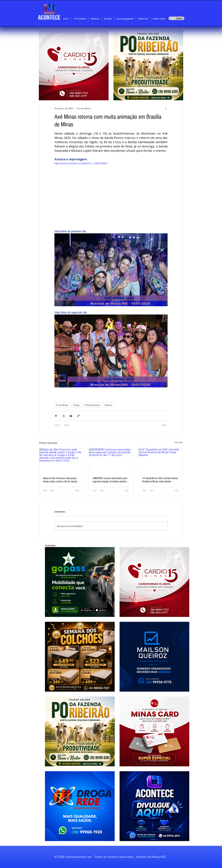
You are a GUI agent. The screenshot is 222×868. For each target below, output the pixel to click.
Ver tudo (179, 442)
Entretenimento (92, 405)
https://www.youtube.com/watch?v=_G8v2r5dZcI (81, 163)
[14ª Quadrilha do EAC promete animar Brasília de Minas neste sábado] (161, 461)
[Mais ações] (166, 108)
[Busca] (176, 18)
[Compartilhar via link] (78, 416)
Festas (76, 405)
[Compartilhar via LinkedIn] (71, 416)
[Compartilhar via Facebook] (56, 416)
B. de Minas (62, 405)
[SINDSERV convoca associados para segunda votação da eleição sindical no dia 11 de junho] (111, 461)
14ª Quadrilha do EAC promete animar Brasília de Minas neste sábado (160, 480)
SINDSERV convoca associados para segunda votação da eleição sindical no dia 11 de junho (111, 480)
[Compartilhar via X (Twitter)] (63, 416)
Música (108, 405)
